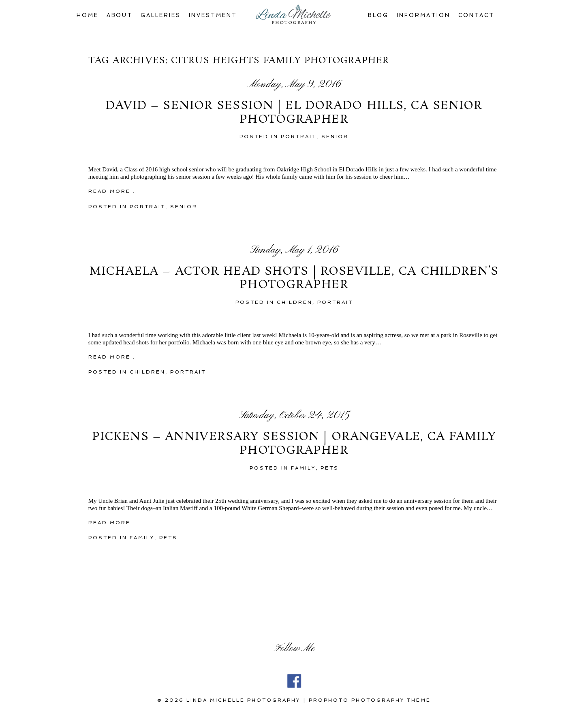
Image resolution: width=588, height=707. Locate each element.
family (303, 468)
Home (88, 15)
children (295, 302)
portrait (299, 137)
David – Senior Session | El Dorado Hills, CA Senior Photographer (294, 113)
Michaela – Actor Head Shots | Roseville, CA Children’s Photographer (294, 279)
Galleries (161, 15)
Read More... (113, 191)
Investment (213, 15)
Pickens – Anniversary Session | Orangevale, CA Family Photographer (294, 444)
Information (423, 15)
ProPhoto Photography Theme (370, 700)
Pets (330, 468)
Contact (477, 15)
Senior (335, 137)
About (120, 15)
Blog (378, 15)
